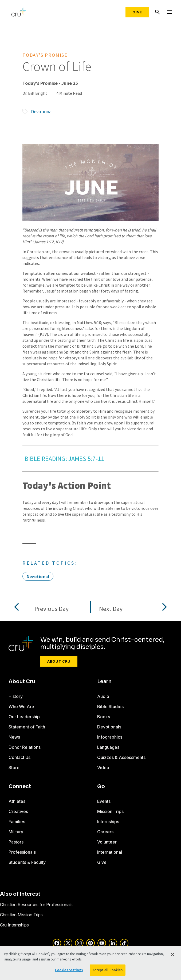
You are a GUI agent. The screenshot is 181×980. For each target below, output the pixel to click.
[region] (90, 963)
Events (104, 801)
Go (101, 787)
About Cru (59, 661)
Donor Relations (25, 747)
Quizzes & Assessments (121, 757)
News (14, 737)
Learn (104, 682)
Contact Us (19, 757)
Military (16, 832)
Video (103, 768)
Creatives (18, 811)
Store (14, 768)
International (110, 852)
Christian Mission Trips (21, 915)
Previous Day (52, 609)
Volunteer (107, 842)
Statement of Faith (27, 727)
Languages (108, 747)
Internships (108, 822)
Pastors (16, 842)
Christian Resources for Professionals (36, 905)
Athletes (17, 801)
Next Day (111, 609)
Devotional (42, 111)
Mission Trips (110, 811)
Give (137, 12)
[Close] (172, 955)
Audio (103, 696)
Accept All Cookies (107, 970)
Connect (20, 787)
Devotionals (109, 727)
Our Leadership (24, 717)
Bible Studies (110, 706)
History (16, 696)
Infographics (110, 737)
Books (104, 717)
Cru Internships (14, 925)
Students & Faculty (27, 862)
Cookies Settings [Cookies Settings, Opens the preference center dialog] (69, 970)
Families (17, 822)
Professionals (22, 852)
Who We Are (21, 706)
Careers (105, 832)
